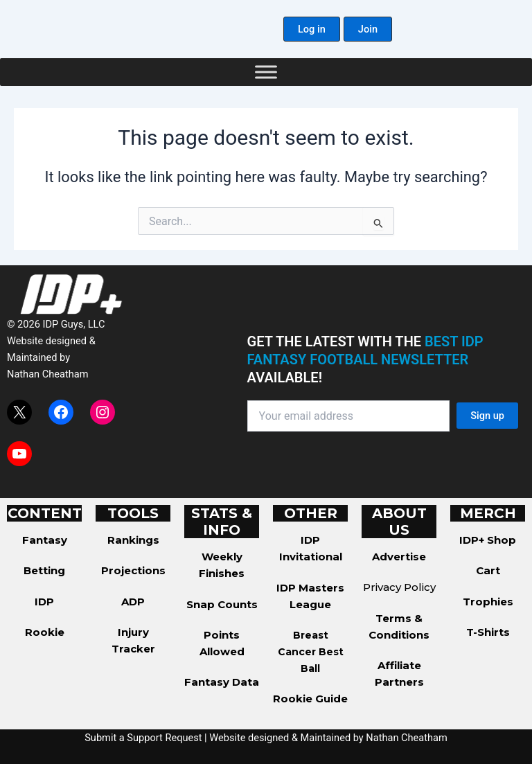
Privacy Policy (399, 587)
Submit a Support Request (143, 738)
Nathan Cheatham (47, 374)
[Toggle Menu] (266, 72)
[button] (312, 29)
